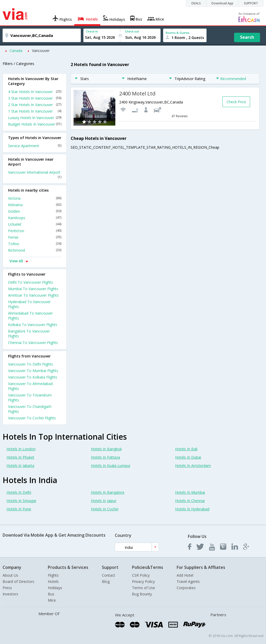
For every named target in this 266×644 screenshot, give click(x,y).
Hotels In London (21, 449)
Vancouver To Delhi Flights (31, 364)
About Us (10, 575)
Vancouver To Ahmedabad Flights (30, 386)
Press (7, 588)
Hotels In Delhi (19, 492)
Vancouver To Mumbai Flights (33, 371)
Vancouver (41, 51)
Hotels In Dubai (188, 457)
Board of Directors (18, 581)
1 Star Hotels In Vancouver (35, 111)
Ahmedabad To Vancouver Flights (30, 316)
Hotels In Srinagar (21, 501)
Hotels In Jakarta (20, 466)
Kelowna (35, 205)
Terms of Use (144, 588)
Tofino (35, 244)
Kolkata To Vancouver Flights (33, 325)
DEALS (196, 3)
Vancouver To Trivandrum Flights (30, 398)
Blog (106, 581)
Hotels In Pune (19, 509)
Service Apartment (35, 146)
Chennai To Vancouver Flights (33, 343)
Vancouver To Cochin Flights (32, 418)
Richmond (35, 250)
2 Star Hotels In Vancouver (35, 105)
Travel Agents (188, 581)
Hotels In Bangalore (108, 492)
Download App (222, 3)
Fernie (35, 237)
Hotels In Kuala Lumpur (111, 466)
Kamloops (35, 218)
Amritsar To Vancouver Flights (33, 295)
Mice (52, 600)
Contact (108, 575)
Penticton (35, 231)
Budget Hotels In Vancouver (35, 124)
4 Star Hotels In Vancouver (35, 92)
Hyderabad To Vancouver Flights (29, 304)
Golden (35, 211)
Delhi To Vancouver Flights (31, 282)
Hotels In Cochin (105, 509)
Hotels (53, 581)
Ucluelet (35, 224)
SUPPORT (251, 3)
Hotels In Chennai (190, 501)
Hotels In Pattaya (105, 457)
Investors (10, 594)
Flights (53, 575)
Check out (132, 31)
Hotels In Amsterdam (193, 466)
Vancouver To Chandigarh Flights (30, 409)
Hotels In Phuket (20, 457)
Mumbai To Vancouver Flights (33, 289)
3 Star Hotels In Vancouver (35, 98)
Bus (51, 594)
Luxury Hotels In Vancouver (35, 118)
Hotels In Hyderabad (192, 509)
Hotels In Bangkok (106, 449)
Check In (92, 31)
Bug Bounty (142, 594)
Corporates (186, 588)
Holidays (55, 588)
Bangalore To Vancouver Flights (29, 334)
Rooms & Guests (178, 33)
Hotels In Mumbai (190, 492)
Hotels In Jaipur (104, 501)
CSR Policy (141, 575)
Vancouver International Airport (35, 174)
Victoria (35, 198)
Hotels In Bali (186, 449)
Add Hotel (185, 575)
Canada (16, 51)
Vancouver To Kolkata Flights (33, 377)
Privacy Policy (143, 581)
